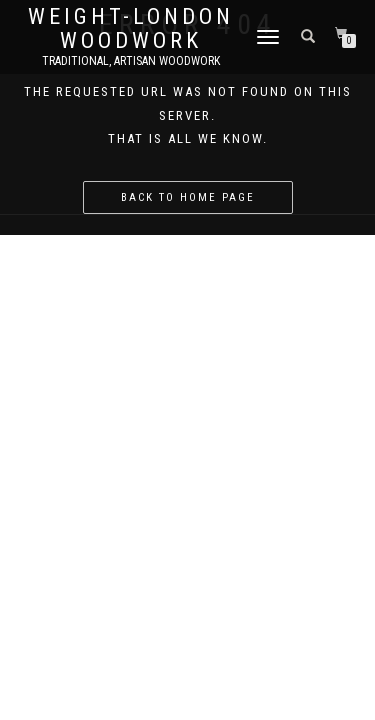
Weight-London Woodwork (131, 29)
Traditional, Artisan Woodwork (131, 61)
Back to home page (188, 197)
